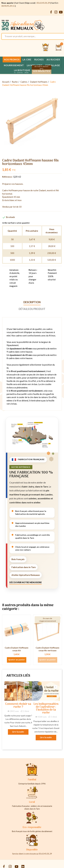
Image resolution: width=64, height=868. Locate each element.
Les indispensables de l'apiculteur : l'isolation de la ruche (46, 708)
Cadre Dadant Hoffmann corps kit (17, 649)
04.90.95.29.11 (8, 6)
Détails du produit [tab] (32, 309)
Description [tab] (32, 302)
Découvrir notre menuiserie (26, 582)
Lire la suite (18, 732)
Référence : (7, 177)
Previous (5, 687)
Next (55, 687)
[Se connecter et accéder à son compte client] (46, 47)
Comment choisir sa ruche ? (18, 706)
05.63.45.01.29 (43, 3)
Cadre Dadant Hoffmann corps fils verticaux (47, 649)
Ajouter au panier (17, 660)
